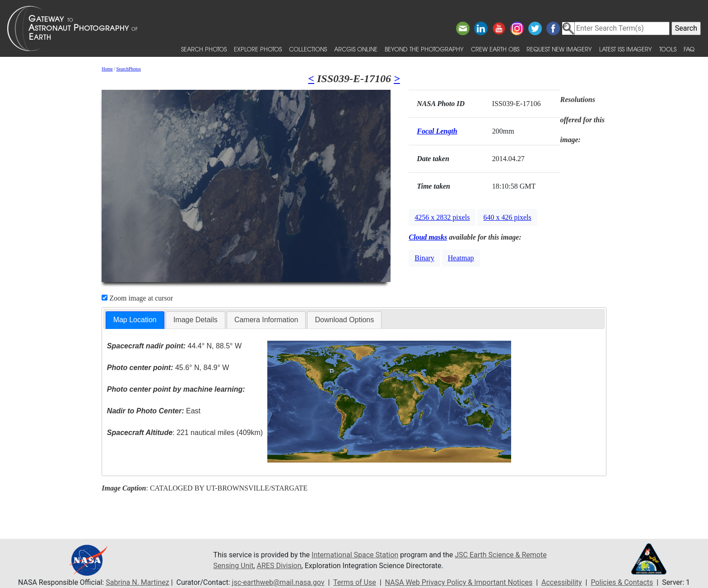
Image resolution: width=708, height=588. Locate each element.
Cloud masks (428, 237)
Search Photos (204, 49)
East (154, 411)
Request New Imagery (559, 49)
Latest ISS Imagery (626, 49)
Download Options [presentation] (344, 320)
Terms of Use (355, 582)
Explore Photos (258, 49)
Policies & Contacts (622, 582)
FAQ (689, 49)
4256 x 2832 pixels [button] (442, 217)
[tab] (135, 320)
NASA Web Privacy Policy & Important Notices (459, 582)
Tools (668, 49)
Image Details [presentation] (196, 320)
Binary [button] (424, 258)
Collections (308, 49)
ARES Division (279, 566)
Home (107, 69)
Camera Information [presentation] (266, 320)
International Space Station (355, 555)
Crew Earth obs (495, 49)
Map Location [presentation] (135, 320)
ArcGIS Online (356, 49)
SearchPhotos (129, 69)
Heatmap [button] (461, 258)
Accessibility (562, 582)
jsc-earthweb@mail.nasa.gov (278, 582)
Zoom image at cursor (137, 298)
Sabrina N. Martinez (137, 582)
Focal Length (437, 131)
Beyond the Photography (424, 49)
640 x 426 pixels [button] (507, 217)
